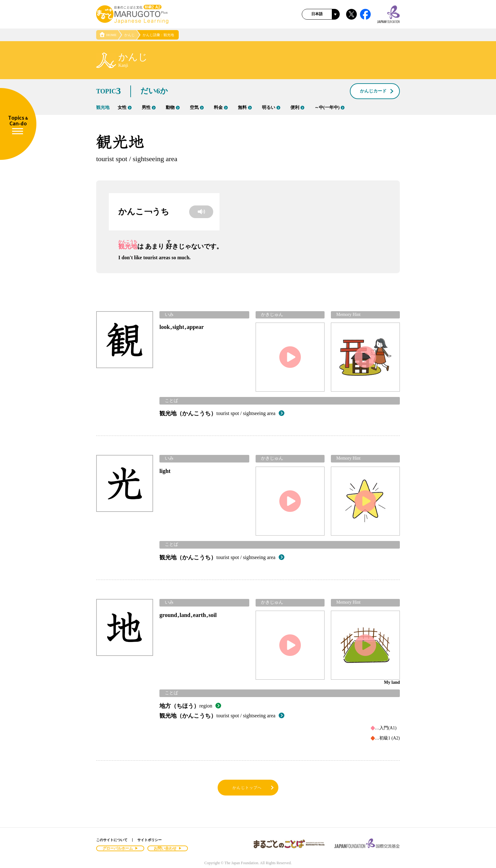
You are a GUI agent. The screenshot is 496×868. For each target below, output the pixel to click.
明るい (271, 107)
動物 (173, 107)
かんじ (130, 35)
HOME (108, 35)
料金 (221, 107)
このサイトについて (112, 840)
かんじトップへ (253, 788)
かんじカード (377, 91)
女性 (125, 107)
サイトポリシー (149, 840)
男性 (149, 107)
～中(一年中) (329, 107)
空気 (197, 107)
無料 (245, 107)
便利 (297, 107)
